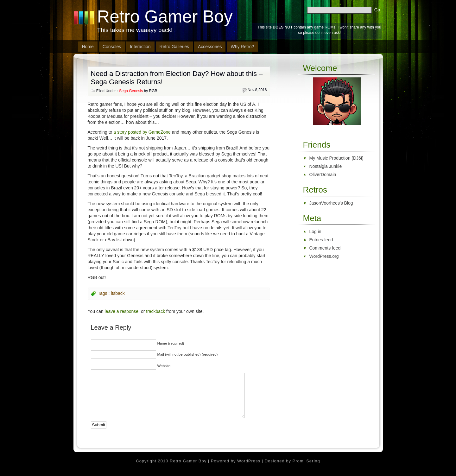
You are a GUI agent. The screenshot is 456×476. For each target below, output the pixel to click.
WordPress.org (324, 256)
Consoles (112, 47)
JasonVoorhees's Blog (331, 203)
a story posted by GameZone (142, 132)
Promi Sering (306, 461)
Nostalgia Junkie (326, 166)
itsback (118, 293)
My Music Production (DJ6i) (336, 158)
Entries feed (321, 240)
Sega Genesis (131, 91)
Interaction (140, 47)
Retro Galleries (174, 47)
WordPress (249, 461)
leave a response (121, 311)
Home (88, 47)
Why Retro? (242, 47)
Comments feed (325, 248)
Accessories (210, 47)
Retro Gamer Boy (165, 16)
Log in (315, 232)
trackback (155, 311)
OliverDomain (323, 175)
